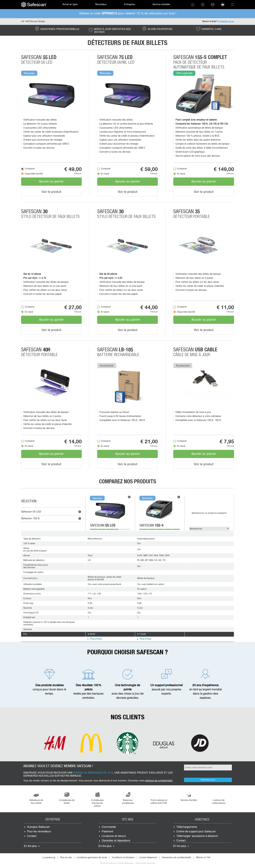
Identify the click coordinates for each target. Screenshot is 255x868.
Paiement (107, 832)
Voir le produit (51, 192)
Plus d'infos (96, 639)
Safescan (31, 512)
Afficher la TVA (203, 858)
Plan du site (66, 858)
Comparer (30, 169)
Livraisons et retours (114, 836)
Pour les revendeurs (39, 832)
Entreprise (130, 4)
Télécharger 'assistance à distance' (197, 836)
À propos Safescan (38, 827)
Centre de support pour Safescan (196, 832)
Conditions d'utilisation (123, 858)
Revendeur (101, 4)
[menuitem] (34, 5)
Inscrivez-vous (208, 780)
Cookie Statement (148, 858)
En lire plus (30, 846)
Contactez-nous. (226, 21)
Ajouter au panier (51, 182)
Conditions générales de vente (92, 858)
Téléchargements (187, 827)
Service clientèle (161, 4)
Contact (32, 836)
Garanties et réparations (116, 841)
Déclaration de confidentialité (176, 858)
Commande (109, 827)
